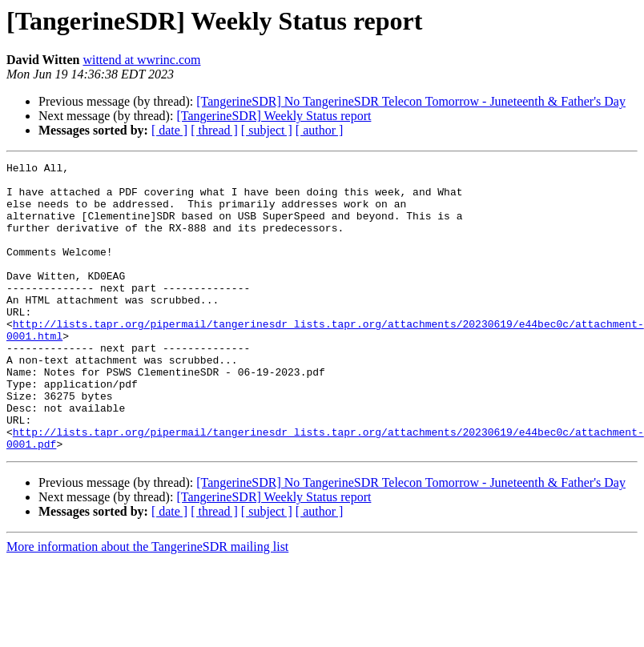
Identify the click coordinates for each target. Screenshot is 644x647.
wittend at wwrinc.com (141, 60)
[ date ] (169, 130)
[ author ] (320, 130)
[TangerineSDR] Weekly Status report (274, 116)
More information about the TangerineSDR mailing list (147, 604)
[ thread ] (214, 130)
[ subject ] (267, 130)
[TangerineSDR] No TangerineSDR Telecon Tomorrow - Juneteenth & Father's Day (411, 101)
